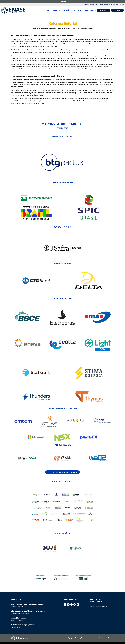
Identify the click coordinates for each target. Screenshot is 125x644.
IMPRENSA (107, 4)
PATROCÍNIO (117, 10)
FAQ (123, 4)
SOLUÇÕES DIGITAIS (89, 10)
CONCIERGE (86, 4)
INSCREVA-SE (104, 10)
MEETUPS (77, 10)
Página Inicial (53, 10)
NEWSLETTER (114, 4)
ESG (120, 4)
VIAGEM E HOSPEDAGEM (97, 4)
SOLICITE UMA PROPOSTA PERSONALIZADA (62, 472)
